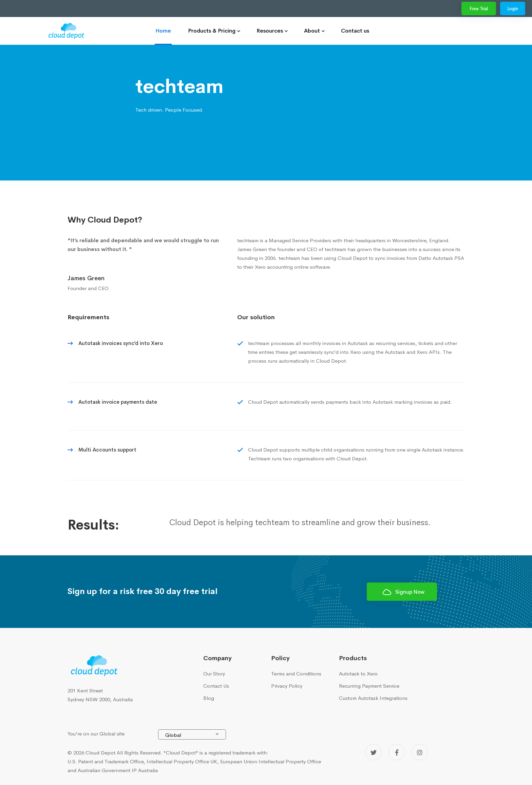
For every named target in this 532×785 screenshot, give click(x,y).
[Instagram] (420, 752)
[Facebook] (397, 752)
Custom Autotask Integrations (373, 698)
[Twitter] (374, 752)
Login (513, 9)
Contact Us (216, 686)
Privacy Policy (287, 686)
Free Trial (479, 9)
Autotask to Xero (358, 674)
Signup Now (404, 592)
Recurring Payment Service (369, 686)
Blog (209, 698)
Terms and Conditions (296, 674)
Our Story (214, 674)
